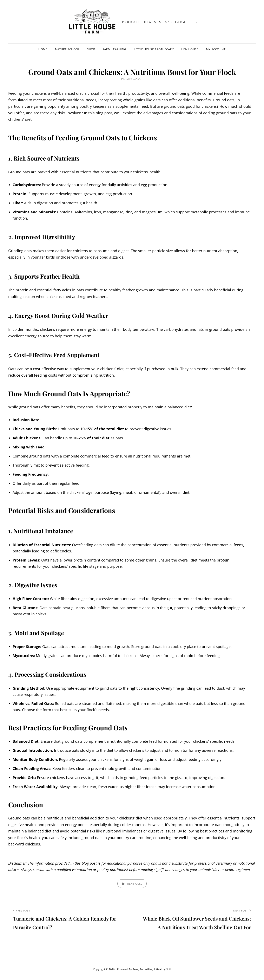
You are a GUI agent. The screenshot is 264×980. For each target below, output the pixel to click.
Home (43, 49)
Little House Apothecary (154, 49)
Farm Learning (115, 49)
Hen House (190, 49)
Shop (91, 49)
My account (216, 49)
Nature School (67, 49)
